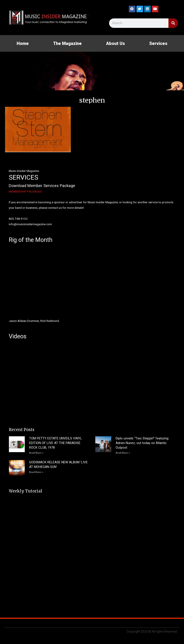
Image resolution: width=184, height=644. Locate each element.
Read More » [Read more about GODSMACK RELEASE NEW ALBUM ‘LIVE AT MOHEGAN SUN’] (36, 472)
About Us (115, 43)
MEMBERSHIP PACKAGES (25, 191)
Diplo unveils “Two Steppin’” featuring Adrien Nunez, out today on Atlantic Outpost (142, 443)
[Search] (173, 23)
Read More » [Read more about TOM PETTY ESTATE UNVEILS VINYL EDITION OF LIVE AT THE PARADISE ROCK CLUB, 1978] (36, 453)
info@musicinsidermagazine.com (30, 224)
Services (158, 43)
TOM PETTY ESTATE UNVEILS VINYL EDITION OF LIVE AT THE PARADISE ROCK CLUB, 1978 (56, 443)
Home (23, 43)
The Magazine (67, 43)
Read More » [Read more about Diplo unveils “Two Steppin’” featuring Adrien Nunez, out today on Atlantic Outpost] (123, 453)
